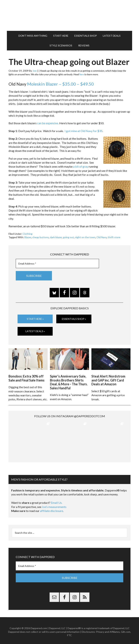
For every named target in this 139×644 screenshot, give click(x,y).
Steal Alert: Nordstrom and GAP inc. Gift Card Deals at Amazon (108, 378)
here (82, 74)
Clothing (28, 234)
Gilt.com (126, 630)
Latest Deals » (35, 331)
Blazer (28, 237)
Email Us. (57, 501)
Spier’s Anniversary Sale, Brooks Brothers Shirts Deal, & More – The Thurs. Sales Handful (69, 380)
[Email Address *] (57, 263)
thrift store (114, 237)
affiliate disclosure (51, 509)
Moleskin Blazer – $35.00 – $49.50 (60, 84)
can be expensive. (48, 123)
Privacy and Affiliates (108, 630)
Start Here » (35, 319)
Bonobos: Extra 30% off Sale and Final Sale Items (27, 376)
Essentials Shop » (74, 319)
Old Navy (102, 237)
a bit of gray (81, 166)
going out (68, 237)
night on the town (85, 237)
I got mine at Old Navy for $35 (84, 131)
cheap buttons (41, 237)
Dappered (69, 15)
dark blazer (56, 237)
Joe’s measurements (54, 505)
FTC (69, 633)
